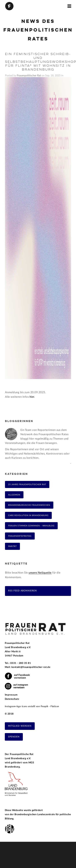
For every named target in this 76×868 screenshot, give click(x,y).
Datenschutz (12, 699)
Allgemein (14, 495)
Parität (12, 546)
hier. (32, 397)
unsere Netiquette (40, 573)
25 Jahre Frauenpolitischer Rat (27, 484)
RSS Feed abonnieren (22, 591)
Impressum (11, 695)
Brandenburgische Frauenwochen (29, 505)
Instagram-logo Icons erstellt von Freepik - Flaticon (32, 706)
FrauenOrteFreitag (20, 536)
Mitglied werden (20, 726)
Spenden (14, 737)
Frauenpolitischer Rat (29, 76)
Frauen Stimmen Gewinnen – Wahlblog (31, 526)
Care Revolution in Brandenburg (28, 515)
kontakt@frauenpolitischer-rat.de (31, 667)
